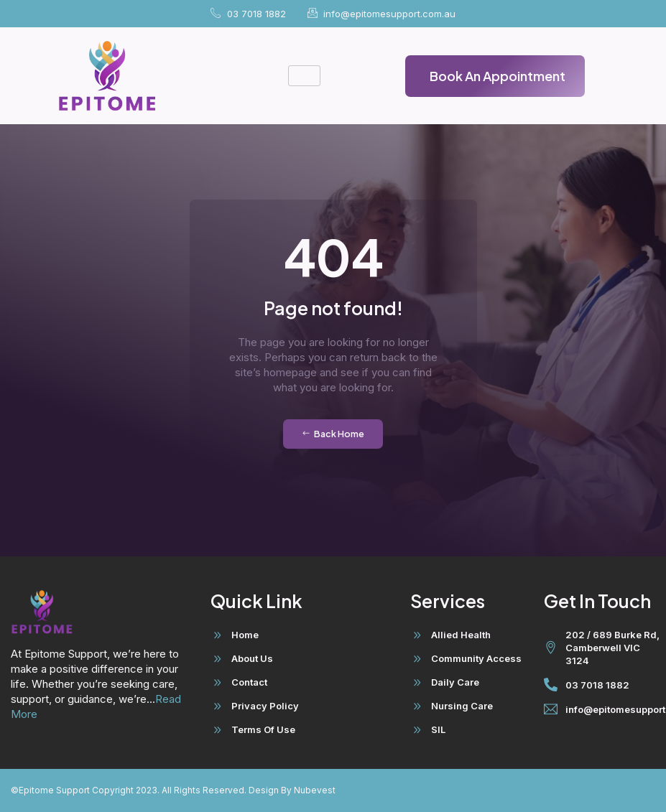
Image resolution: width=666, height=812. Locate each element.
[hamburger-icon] (304, 76)
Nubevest (314, 790)
